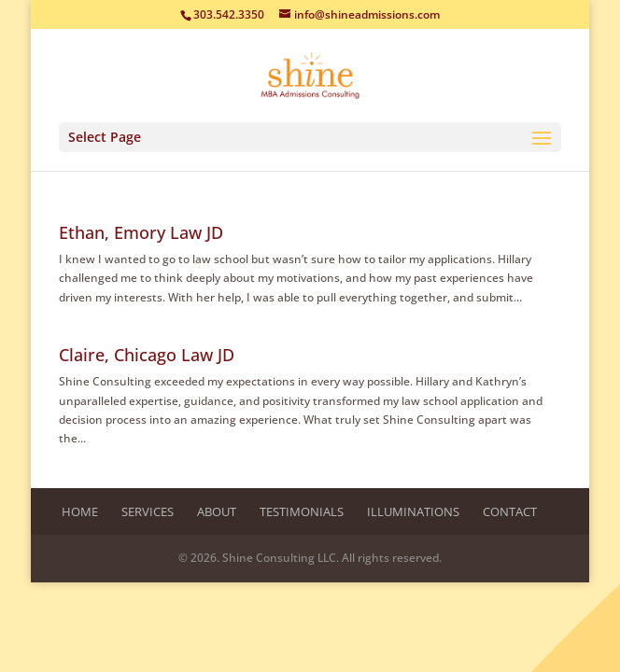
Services (148, 511)
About (217, 511)
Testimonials (302, 511)
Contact (510, 511)
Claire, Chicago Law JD (147, 355)
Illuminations (413, 511)
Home (80, 511)
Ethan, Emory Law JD (141, 232)
